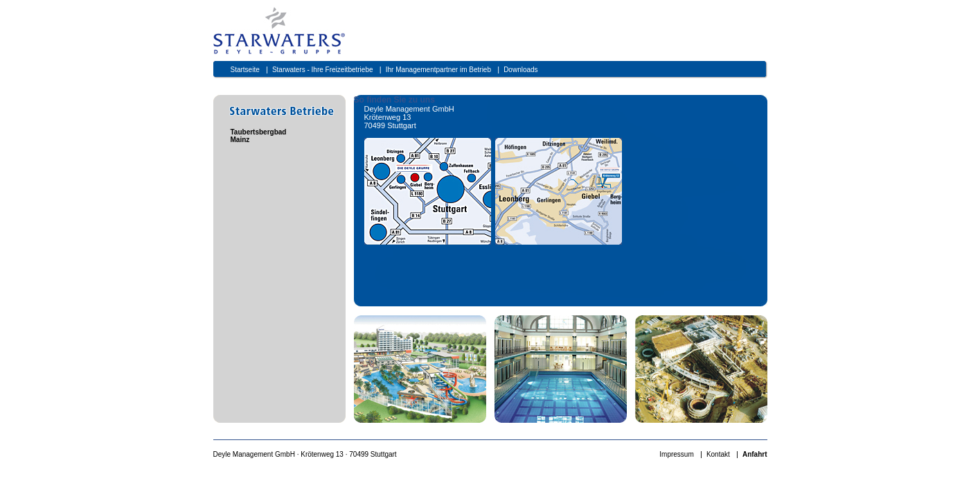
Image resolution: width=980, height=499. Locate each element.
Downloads (520, 70)
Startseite (245, 70)
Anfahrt (755, 454)
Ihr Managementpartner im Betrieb (438, 70)
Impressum (676, 454)
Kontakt (718, 454)
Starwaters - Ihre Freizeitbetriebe (323, 70)
